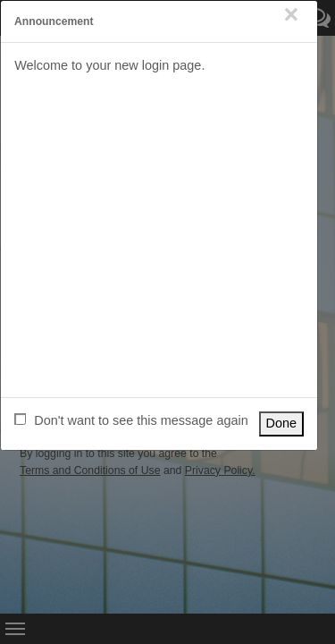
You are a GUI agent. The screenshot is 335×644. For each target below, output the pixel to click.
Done (282, 423)
